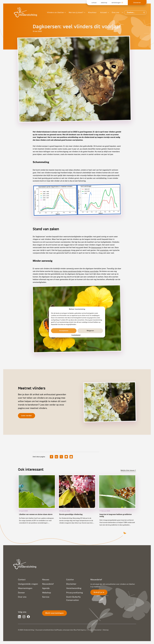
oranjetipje (104, 250)
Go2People (58, 630)
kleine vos (58, 271)
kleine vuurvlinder (91, 271)
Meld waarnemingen (54, 613)
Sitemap (106, 630)
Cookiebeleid (76, 335)
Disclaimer (98, 630)
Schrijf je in (99, 592)
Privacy (90, 630)
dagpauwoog (96, 247)
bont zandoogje (64, 250)
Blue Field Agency (80, 630)
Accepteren (64, 331)
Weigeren (90, 331)
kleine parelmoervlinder (72, 271)
